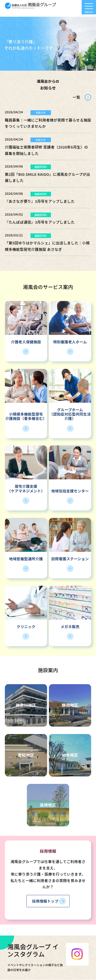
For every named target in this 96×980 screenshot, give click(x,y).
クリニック (26, 626)
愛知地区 (26, 755)
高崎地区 (48, 805)
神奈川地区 (26, 705)
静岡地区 (70, 705)
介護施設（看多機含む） (26, 418)
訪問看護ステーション (70, 559)
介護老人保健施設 (26, 342)
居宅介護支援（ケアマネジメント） (26, 488)
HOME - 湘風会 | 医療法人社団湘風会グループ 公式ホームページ (30, 6)
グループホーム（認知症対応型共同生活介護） (70, 414)
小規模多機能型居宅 (26, 414)
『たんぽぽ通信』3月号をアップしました (40, 222)
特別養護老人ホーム (70, 342)
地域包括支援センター (70, 491)
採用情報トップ (45, 901)
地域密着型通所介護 (26, 559)
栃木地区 (70, 755)
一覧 (76, 97)
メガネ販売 (70, 626)
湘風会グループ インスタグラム (33, 950)
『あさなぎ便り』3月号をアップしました (40, 201)
